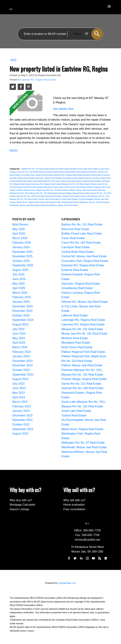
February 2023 (22, 406)
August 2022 (20, 434)
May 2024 (19, 338)
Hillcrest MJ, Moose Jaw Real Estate (32, 181)
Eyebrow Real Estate (93, 175)
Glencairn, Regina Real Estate (49, 178)
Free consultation (74, 509)
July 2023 (18, 384)
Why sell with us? (74, 500)
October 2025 (21, 261)
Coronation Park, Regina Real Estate (37, 175)
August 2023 (20, 379)
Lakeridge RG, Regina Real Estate (83, 320)
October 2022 (21, 425)
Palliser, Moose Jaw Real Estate (83, 190)
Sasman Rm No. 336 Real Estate (31, 196)
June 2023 (19, 388)
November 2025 (22, 256)
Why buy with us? (21, 500)
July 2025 (18, 274)
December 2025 (22, 252)
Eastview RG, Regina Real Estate (38, 80)
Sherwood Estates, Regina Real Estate (63, 196)
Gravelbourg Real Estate (73, 178)
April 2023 (19, 397)
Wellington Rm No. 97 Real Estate (94, 202)
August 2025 (20, 270)
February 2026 (22, 243)
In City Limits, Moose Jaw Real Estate (65, 181)
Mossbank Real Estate (54, 187)
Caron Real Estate (73, 238)
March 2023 (20, 402)
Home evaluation (74, 505)
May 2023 (19, 393)
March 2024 (20, 347)
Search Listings (19, 509)
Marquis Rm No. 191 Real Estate (76, 184)
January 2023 (21, 411)
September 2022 (23, 429)
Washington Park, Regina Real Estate (62, 202)
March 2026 (20, 238)
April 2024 (19, 343)
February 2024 (22, 352)
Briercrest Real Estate (60, 169)
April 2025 (19, 288)
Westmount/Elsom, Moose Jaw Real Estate (60, 205)
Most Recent (20, 224)
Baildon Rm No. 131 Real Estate (36, 169)
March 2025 (20, 293)
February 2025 (22, 297)
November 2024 (22, 311)
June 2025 (19, 279)
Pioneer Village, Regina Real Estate (74, 193)
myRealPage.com (67, 583)
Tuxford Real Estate (69, 199)
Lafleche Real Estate (91, 181)
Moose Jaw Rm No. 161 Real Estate (84, 334)
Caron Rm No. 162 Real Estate (30, 172)
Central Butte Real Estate (76, 172)
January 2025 (21, 302)
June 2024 (19, 334)
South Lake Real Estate (49, 199)
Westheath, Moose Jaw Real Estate (25, 205)
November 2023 (22, 365)
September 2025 (23, 265)
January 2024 (21, 356)
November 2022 (22, 420)
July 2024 (18, 329)
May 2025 (19, 284)
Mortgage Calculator (22, 505)
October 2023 (21, 370)
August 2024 (20, 324)
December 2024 (22, 306)
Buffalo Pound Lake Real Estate (84, 169)
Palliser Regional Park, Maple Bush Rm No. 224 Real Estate (42, 190)
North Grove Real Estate (75, 187)
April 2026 (19, 234)
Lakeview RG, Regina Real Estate (46, 184)
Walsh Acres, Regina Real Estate (31, 202)
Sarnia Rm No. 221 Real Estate (81, 384)
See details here (63, 109)
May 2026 (19, 229)
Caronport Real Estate (54, 172)
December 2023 (22, 361)
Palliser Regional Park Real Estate (83, 352)
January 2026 (21, 247)
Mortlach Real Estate (34, 187)
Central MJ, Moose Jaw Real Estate (84, 256)
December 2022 (22, 415)
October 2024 (21, 315)
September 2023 (23, 375)
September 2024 (23, 320)
